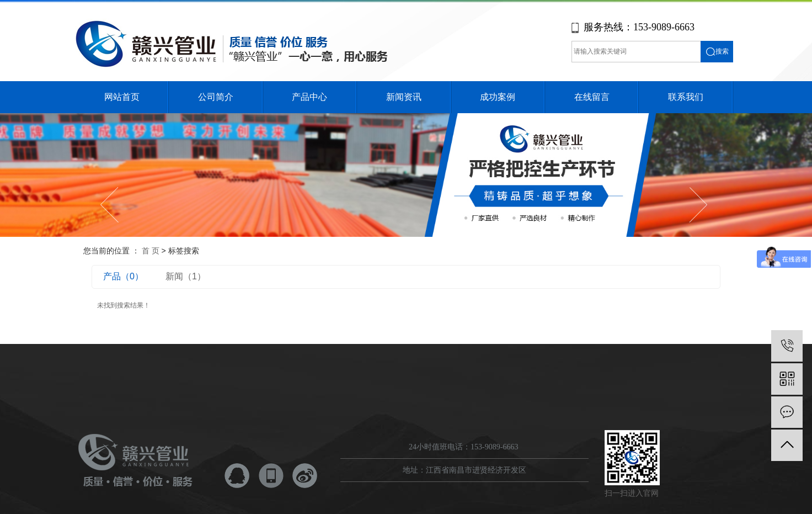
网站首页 (122, 97)
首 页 (151, 251)
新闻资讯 (404, 97)
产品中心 (309, 97)
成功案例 (498, 97)
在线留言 (592, 97)
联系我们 (686, 97)
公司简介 (216, 97)
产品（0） (123, 276)
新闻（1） (186, 276)
